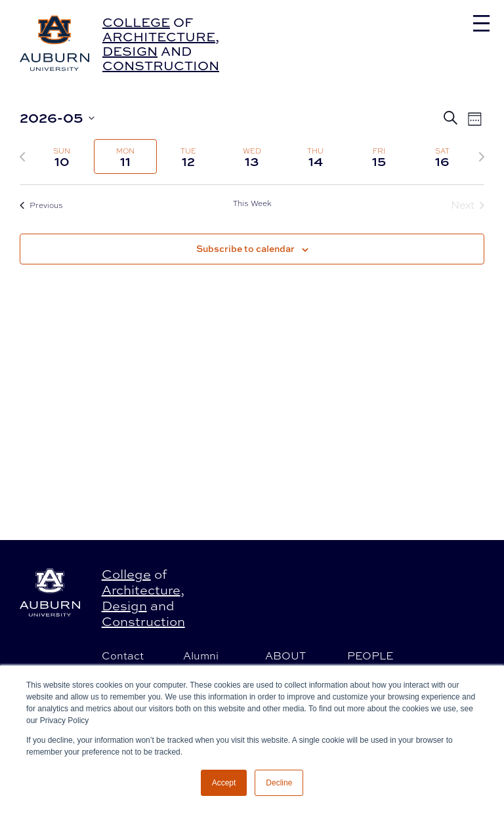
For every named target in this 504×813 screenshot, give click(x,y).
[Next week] (482, 157)
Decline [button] (279, 783)
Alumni (201, 656)
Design (130, 51)
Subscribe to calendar (245, 248)
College (136, 22)
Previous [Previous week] (41, 205)
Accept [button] (224, 783)
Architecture (159, 36)
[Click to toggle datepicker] (57, 118)
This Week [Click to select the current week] (252, 203)
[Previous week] (22, 157)
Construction (161, 65)
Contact (123, 656)
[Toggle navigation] (481, 23)
